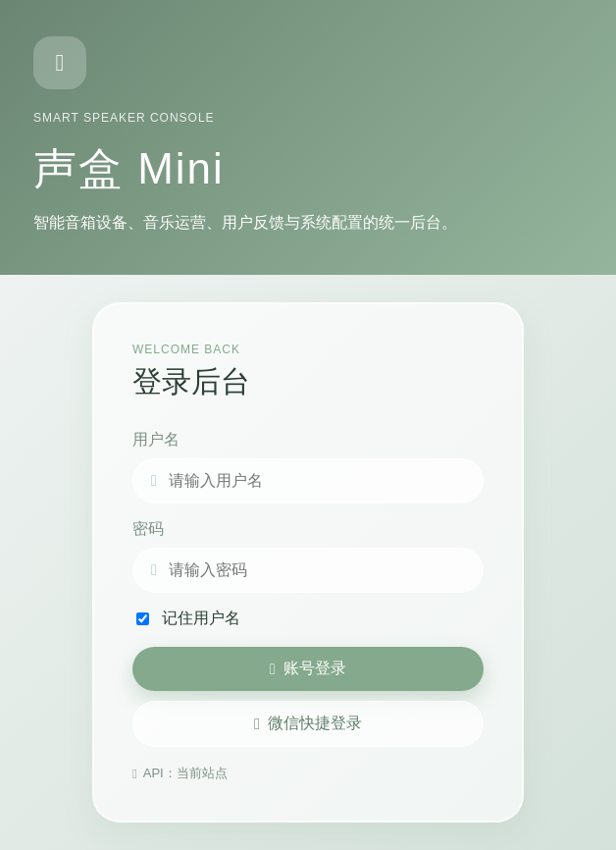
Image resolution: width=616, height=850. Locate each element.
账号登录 (308, 668)
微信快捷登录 (308, 723)
